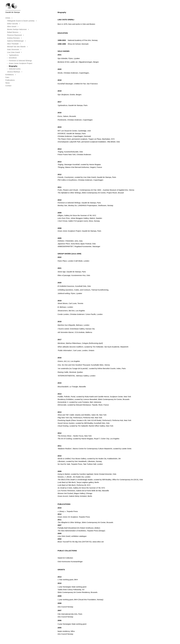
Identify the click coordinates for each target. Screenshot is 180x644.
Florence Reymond (16, 35)
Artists (10, 18)
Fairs (7, 77)
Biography (13, 66)
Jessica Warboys (15, 72)
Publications (10, 80)
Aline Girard (13, 26)
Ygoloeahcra (14, 55)
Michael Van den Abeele (18, 47)
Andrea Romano (15, 38)
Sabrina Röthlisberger (17, 41)
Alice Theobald (15, 44)
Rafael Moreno (14, 32)
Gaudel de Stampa (13, 12)
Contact (8, 86)
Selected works (15, 69)
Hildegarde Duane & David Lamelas (22, 21)
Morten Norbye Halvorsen (19, 29)
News (8, 83)
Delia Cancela (14, 24)
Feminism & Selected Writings (20, 61)
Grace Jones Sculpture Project (20, 63)
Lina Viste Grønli (15, 52)
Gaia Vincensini (15, 49)
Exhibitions (11, 75)
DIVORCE (13, 58)
